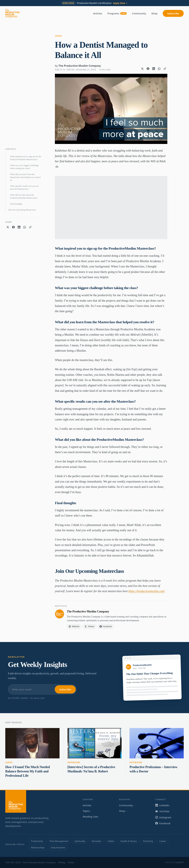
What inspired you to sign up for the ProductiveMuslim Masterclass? (26, 158)
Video (58, 36)
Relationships (38, 848)
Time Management (59, 841)
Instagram (163, 817)
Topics (86, 811)
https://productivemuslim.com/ (147, 591)
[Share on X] (142, 69)
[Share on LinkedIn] (154, 69)
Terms (71, 862)
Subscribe (173, 13)
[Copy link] (165, 69)
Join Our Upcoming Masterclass (22, 210)
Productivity (37, 841)
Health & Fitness (129, 841)
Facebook (163, 823)
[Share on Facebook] (148, 69)
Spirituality (80, 841)
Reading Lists (90, 816)
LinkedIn (162, 805)
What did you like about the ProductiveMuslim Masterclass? (24, 196)
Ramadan (97, 841)
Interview (74, 762)
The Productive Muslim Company (80, 66)
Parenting (148, 841)
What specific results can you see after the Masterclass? (24, 187)
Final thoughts (16, 204)
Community (139, 13)
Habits (111, 841)
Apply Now (120, 3)
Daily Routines (58, 848)
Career (163, 841)
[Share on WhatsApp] (159, 69)
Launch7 (180, 862)
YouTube (162, 811)
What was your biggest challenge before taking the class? (24, 167)
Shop (154, 13)
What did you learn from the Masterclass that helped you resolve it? (25, 177)
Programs (117, 13)
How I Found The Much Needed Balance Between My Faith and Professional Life (28, 771)
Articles (98, 13)
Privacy (62, 862)
